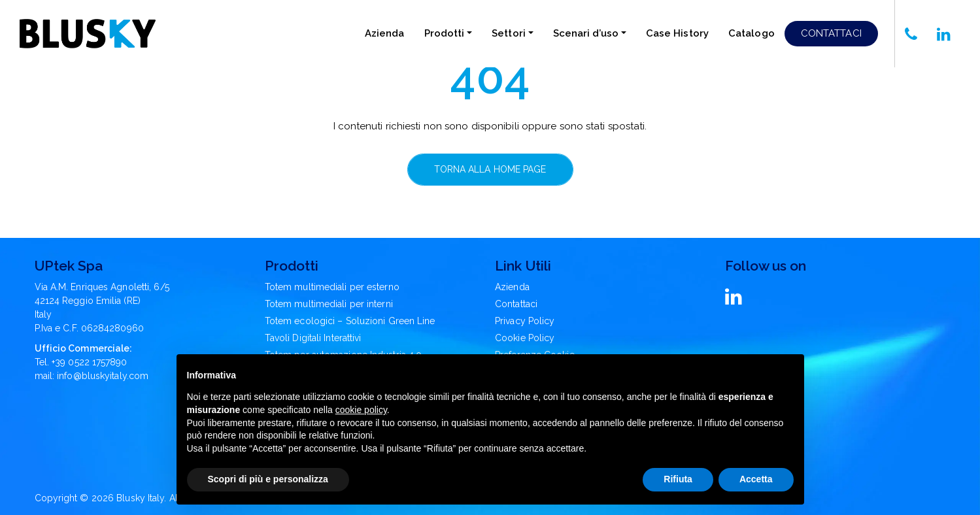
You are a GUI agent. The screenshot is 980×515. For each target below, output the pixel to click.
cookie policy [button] (361, 410)
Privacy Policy (525, 321)
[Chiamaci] (911, 33)
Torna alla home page (490, 169)
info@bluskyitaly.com (103, 376)
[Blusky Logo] (88, 34)
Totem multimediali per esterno (332, 287)
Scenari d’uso (586, 33)
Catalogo (752, 33)
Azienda (385, 33)
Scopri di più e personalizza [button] (268, 479)
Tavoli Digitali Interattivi (313, 338)
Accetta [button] (756, 479)
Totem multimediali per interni (329, 304)
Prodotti (445, 33)
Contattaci (831, 33)
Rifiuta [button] (678, 479)
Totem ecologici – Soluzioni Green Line (350, 321)
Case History (677, 33)
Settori (509, 33)
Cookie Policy (525, 338)
